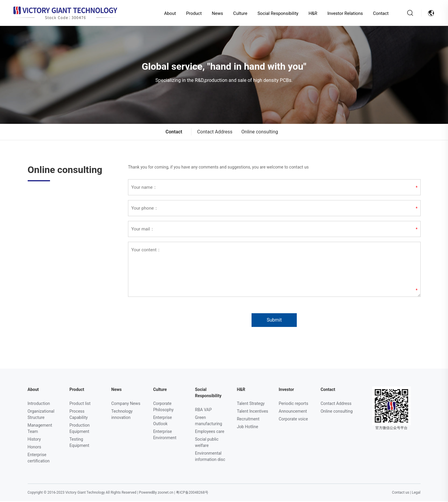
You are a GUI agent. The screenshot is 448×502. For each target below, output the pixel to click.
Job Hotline (248, 428)
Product (192, 13)
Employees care (210, 432)
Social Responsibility (276, 13)
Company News (126, 404)
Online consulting (260, 133)
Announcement (293, 412)
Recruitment (248, 420)
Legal (416, 493)
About (168, 13)
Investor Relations (344, 13)
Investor (286, 390)
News (216, 13)
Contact (379, 13)
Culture (239, 13)
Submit (274, 321)
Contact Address (215, 133)
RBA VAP (203, 411)
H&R (311, 13)
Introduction (39, 404)
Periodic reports (293, 404)
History (34, 440)
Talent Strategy (251, 404)
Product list (80, 404)
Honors (35, 448)
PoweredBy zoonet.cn (156, 493)
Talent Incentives (253, 412)
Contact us (401, 493)
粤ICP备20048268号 (192, 493)
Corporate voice (293, 420)
